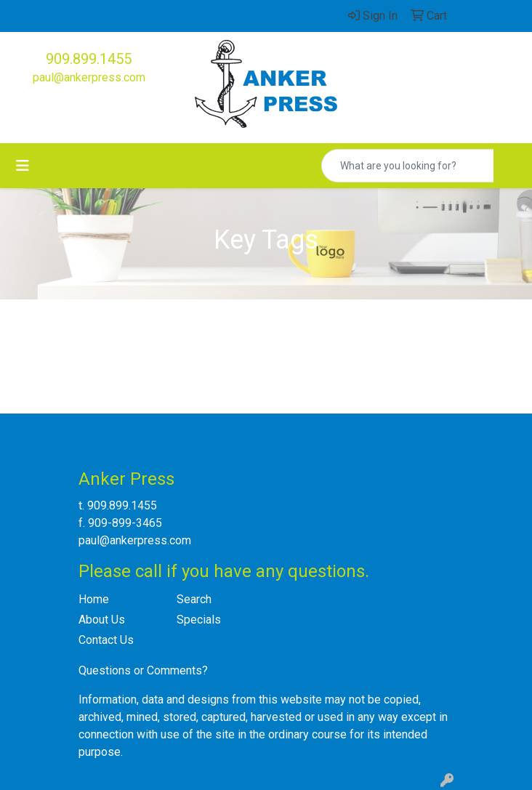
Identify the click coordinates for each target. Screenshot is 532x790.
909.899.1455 (89, 59)
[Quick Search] (408, 166)
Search (194, 599)
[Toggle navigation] (23, 166)
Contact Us (106, 640)
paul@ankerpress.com (89, 77)
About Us (102, 620)
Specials (199, 620)
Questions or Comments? (143, 670)
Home (94, 599)
